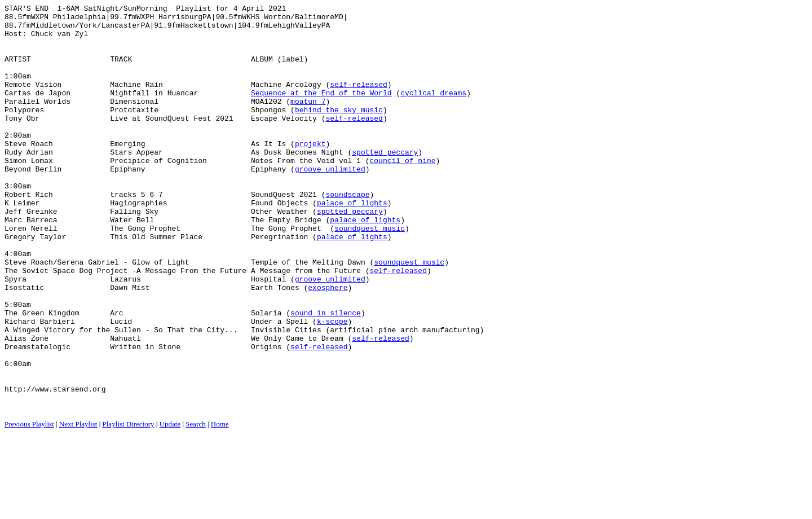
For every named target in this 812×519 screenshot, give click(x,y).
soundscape (347, 233)
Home (220, 505)
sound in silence (326, 375)
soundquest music (370, 274)
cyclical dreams (433, 111)
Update (170, 505)
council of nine (402, 192)
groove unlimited (330, 203)
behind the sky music (339, 131)
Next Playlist (78, 505)
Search (195, 505)
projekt (310, 172)
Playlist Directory (129, 505)
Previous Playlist (29, 505)
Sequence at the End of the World (321, 111)
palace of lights (352, 243)
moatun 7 (308, 121)
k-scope (332, 385)
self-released (358, 101)
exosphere (328, 345)
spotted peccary (385, 182)
